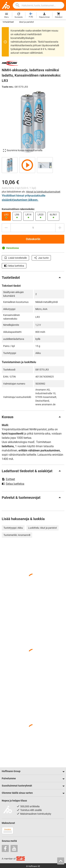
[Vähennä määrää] (6, 228)
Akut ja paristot (26, 22)
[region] (33, 165)
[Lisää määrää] (60, 228)
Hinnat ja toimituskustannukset (43, 192)
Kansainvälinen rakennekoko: (18, 209)
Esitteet (8, 479)
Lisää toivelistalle (15, 258)
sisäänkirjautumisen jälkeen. (20, 200)
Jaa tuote (41, 258)
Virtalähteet (8, 22)
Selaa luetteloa (14, 266)
